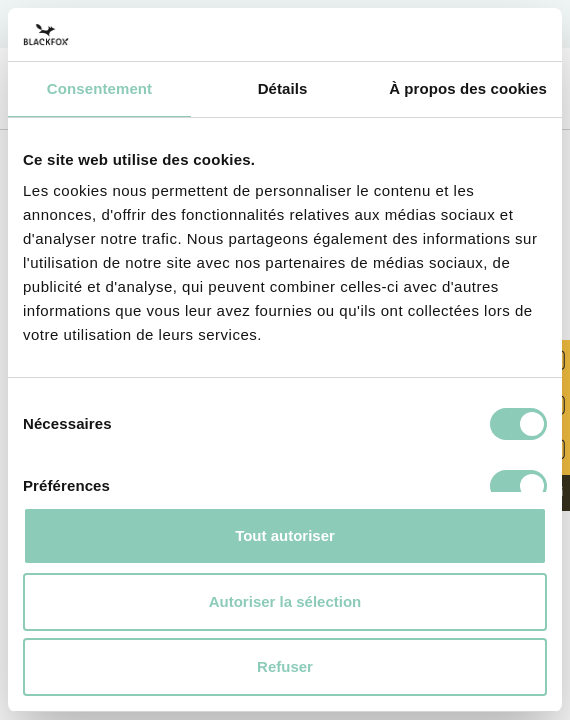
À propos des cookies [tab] (468, 88)
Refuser (285, 666)
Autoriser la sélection (285, 601)
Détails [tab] (283, 88)
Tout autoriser (285, 535)
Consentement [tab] (99, 88)
